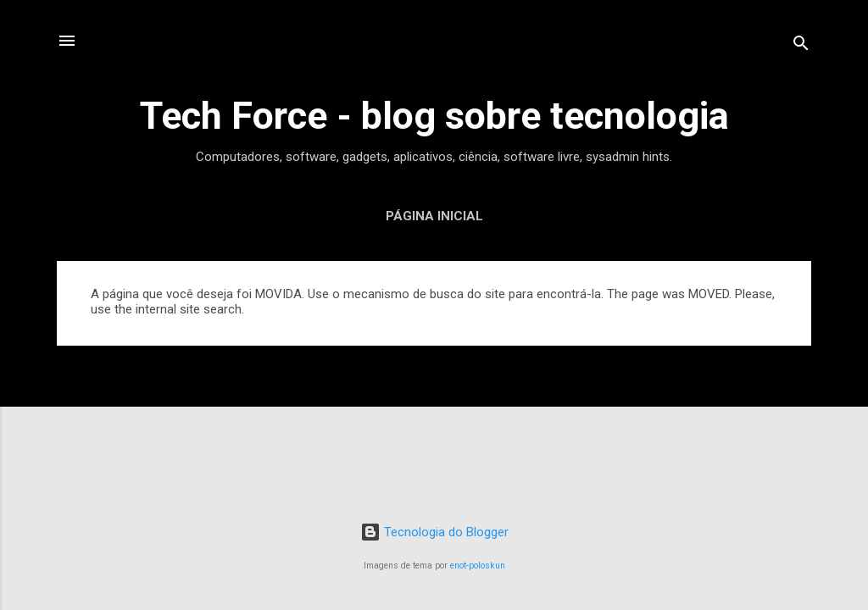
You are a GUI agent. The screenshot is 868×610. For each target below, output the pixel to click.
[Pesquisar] (801, 46)
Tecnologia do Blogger (434, 532)
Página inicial (434, 216)
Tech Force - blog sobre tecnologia (434, 116)
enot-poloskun (478, 566)
